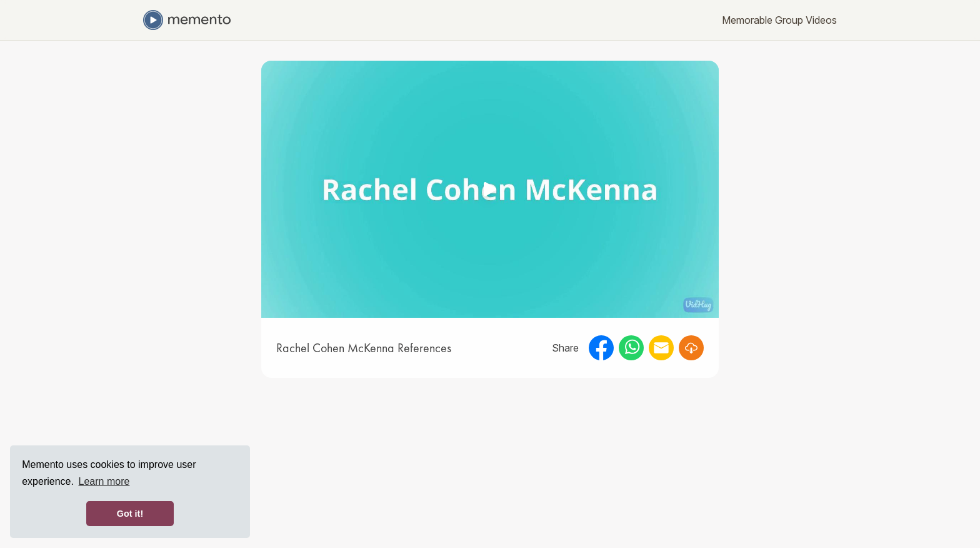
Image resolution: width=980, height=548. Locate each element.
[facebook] (601, 348)
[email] (661, 348)
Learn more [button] (104, 481)
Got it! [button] (130, 514)
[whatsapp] (631, 348)
